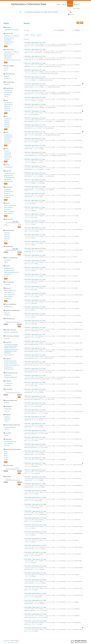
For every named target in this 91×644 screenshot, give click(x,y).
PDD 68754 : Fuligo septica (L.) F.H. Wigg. (35, 341)
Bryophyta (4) (7, 95)
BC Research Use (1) (9, 369)
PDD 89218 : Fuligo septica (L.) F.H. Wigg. (35, 484)
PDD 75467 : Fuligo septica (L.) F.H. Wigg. (35, 437)
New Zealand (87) (8, 167)
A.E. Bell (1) (7, 446)
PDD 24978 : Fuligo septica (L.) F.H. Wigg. (35, 279)
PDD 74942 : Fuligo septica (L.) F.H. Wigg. (35, 403)
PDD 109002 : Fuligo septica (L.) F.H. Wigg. (36, 511)
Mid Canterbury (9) (8, 191)
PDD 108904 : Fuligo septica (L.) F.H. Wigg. (36, 491)
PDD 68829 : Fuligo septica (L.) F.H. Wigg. (35, 43)
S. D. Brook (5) (8, 298)
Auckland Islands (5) (9, 195)
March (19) (7, 235)
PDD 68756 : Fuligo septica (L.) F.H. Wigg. (35, 355)
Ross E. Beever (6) (8, 213)
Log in (74, 8)
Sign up (78, 8)
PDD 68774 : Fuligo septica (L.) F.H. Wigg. (35, 369)
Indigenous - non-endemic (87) (11, 332)
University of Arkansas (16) (10, 442)
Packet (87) (7, 403)
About (64, 4)
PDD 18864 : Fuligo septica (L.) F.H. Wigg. (35, 260)
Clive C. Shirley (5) (8, 296)
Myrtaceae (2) (7, 139)
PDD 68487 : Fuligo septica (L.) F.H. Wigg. (35, 334)
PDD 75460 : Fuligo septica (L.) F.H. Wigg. (35, 417)
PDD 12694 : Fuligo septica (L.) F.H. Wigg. (35, 228)
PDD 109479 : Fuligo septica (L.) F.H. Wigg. (36, 566)
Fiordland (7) (7, 193)
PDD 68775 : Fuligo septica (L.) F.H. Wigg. (35, 376)
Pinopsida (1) (7, 111)
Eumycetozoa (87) (8, 91)
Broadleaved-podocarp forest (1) (11, 272)
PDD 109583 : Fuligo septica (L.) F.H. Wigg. (36, 587)
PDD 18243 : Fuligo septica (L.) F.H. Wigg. (35, 255)
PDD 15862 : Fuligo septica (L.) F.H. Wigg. (35, 235)
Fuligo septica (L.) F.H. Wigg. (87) (12, 30)
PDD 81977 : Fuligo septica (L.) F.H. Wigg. (35, 470)
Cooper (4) (7, 411)
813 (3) (6, 458)
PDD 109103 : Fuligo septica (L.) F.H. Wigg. (36, 525)
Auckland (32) (7, 189)
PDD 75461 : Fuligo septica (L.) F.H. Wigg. (35, 424)
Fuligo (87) (7, 151)
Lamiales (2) (7, 123)
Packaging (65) (8, 375)
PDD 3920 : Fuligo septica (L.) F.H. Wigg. (35, 159)
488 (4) (6, 452)
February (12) (7, 237)
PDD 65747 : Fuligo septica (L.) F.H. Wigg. (35, 327)
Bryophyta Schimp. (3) (9, 38)
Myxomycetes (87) (8, 103)
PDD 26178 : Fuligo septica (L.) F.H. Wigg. (35, 286)
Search (70, 4)
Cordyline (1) (7, 159)
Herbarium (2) (7, 419)
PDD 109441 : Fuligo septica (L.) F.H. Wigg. (36, 559)
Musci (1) (6, 97)
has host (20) (7, 284)
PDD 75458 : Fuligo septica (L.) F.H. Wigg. (35, 410)
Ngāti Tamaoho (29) (9, 175)
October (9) (7, 239)
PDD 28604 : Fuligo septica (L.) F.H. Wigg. (35, 300)
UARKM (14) (7, 417)
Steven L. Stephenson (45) (10, 291)
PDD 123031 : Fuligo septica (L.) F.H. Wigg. (36, 621)
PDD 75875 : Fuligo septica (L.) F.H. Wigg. (35, 444)
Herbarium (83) (8, 409)
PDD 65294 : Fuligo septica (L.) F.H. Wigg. (35, 166)
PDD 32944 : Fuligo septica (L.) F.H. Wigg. (35, 314)
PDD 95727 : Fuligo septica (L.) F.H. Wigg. (35, 111)
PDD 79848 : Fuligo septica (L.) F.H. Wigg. (35, 132)
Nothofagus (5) (8, 153)
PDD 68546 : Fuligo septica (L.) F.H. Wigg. (35, 104)
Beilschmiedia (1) (8, 157)
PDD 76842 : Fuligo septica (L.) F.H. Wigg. (35, 451)
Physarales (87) (8, 119)
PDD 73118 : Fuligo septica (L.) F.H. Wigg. (35, 396)
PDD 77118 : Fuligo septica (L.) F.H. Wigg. (35, 458)
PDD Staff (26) (7, 385)
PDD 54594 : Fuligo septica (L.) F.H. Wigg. (35, 91)
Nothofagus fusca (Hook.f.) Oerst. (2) (12, 60)
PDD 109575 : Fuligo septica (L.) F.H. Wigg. (36, 580)
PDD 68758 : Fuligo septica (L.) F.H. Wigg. (35, 362)
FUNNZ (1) (7, 429)
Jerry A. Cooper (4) (8, 444)
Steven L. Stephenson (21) (10, 205)
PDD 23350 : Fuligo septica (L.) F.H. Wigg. (35, 274)
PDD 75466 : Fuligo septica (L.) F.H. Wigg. (35, 430)
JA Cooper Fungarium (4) (10, 427)
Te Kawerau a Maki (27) (9, 177)
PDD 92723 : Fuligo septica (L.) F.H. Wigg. (35, 152)
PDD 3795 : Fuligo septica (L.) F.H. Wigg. (35, 193)
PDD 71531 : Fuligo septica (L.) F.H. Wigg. (35, 382)
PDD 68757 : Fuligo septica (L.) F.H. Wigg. (35, 118)
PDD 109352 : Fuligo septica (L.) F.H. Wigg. (36, 552)
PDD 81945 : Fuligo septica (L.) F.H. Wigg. (35, 139)
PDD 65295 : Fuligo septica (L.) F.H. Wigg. (35, 173)
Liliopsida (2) (7, 107)
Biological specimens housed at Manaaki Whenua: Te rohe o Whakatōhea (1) (11, 351)
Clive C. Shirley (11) (9, 207)
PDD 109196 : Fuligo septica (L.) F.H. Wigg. (36, 539)
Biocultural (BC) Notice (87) (10, 361)
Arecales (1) (7, 127)
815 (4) (6, 456)
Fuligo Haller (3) (8, 40)
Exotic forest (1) (8, 274)
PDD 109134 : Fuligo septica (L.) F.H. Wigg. (36, 532)
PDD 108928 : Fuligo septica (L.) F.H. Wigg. (36, 497)
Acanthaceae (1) (8, 141)
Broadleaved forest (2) (9, 270)
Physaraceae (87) (8, 135)
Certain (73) (7, 313)
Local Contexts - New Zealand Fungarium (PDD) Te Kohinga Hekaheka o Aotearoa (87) (11, 346)
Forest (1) (6, 276)
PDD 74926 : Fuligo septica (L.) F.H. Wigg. (35, 70)
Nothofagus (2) (8, 44)
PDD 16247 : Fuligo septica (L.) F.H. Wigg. (35, 241)
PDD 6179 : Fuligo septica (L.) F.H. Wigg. (35, 214)
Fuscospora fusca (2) (9, 42)
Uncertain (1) (7, 315)
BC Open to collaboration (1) (11, 363)
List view (27, 35)
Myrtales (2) (7, 125)
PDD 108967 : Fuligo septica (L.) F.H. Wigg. (36, 504)
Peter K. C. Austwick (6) (9, 211)
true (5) (6, 70)
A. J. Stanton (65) (8, 383)
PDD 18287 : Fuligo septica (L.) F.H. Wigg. (35, 56)
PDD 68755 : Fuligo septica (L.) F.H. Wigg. (35, 348)
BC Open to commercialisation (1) (12, 365)
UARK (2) (6, 421)
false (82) (6, 68)
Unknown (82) (7, 260)
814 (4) (6, 454)
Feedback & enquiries (14, 641)
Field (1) (6, 262)
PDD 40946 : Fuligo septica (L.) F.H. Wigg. (35, 321)
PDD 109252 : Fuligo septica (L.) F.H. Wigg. (36, 545)
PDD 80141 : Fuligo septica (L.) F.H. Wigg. (35, 49)
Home (59, 4)
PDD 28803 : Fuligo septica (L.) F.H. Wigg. (35, 307)
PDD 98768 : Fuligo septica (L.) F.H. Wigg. (35, 187)
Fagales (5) (7, 121)
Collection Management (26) (10, 377)
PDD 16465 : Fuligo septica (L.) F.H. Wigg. (35, 248)
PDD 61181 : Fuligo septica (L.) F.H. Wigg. (35, 97)
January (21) (7, 233)
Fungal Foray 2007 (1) (9, 355)
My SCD (76, 4)
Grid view (33, 35)
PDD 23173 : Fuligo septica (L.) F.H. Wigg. (35, 267)
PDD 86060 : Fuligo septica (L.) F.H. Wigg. (35, 145)
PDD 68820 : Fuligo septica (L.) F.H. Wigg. (35, 125)
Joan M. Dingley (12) (9, 293)
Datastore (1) (7, 78)
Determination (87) (8, 307)
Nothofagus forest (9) (9, 268)
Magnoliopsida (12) (8, 105)
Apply (19, 227)
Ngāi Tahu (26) (7, 179)
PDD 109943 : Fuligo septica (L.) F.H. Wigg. (36, 593)
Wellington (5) (7, 197)
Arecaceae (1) (7, 143)
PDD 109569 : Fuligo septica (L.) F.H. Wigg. (36, 573)
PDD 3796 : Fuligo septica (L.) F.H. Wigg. (35, 200)
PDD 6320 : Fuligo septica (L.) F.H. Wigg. (35, 221)
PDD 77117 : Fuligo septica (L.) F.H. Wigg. (35, 180)
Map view (39, 35)
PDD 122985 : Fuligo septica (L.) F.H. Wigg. (36, 607)
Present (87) (7, 338)
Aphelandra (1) (8, 155)
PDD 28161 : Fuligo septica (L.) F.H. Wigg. (35, 293)
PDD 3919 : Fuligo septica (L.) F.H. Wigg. (35, 207)
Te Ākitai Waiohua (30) (9, 173)
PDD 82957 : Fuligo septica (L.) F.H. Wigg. (35, 477)
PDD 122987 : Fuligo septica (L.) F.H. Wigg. (36, 614)
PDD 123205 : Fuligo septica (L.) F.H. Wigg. (36, 628)
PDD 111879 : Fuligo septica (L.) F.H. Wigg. (36, 600)
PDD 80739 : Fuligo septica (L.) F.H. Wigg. (35, 463)
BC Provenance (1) (8, 367)
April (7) (6, 241)
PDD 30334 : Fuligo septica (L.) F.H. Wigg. (35, 77)
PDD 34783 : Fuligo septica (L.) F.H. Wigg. (35, 84)
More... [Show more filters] (6, 46)
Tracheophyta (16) (8, 93)
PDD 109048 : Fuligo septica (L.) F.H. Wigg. (36, 518)
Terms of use (6, 641)
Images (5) (7, 76)
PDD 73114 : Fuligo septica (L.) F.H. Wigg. (35, 63)
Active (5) (6, 435)
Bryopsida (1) (7, 109)
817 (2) (6, 460)
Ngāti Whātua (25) (8, 181)
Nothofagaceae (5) (8, 137)
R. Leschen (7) (7, 210)
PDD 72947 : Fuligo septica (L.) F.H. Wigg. (35, 389)
